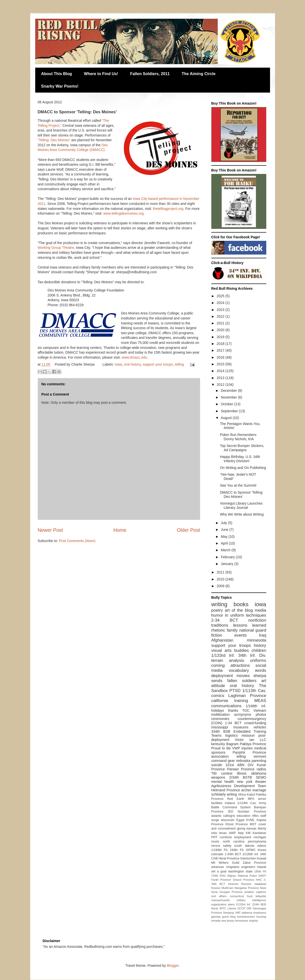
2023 (221, 310)
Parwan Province (241, 769)
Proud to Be (221, 748)
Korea (262, 850)
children (259, 650)
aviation (249, 892)
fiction (217, 635)
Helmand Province (226, 790)
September (230, 411)
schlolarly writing (224, 794)
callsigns (229, 816)
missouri (248, 735)
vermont (260, 756)
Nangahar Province (247, 888)
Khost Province (237, 824)
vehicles (260, 727)
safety (227, 846)
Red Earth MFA (241, 799)
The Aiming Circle (198, 74)
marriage (259, 790)
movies (243, 676)
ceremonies (220, 719)
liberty (262, 829)
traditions (220, 625)
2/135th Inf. (251, 854)
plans (231, 904)
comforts (226, 837)
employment (243, 837)
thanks (233, 710)
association (220, 756)
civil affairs (219, 896)
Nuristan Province (252, 812)
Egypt (240, 820)
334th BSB (221, 731)
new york (245, 782)
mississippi (220, 727)
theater (261, 782)
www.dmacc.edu (134, 357)
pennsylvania (257, 841)
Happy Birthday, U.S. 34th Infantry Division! (240, 459)
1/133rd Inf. (223, 655)
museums (241, 727)
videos (262, 846)
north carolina (234, 841)
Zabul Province (254, 863)
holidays (218, 710)
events (240, 635)
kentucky (218, 744)
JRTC (223, 908)
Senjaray (229, 913)
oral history (132, 364)
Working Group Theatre (56, 248)
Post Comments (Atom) (77, 541)
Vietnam (260, 710)
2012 (221, 385)
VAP (238, 913)
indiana (230, 803)
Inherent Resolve (240, 884)
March (226, 550)
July (224, 523)
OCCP (241, 908)
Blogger (173, 966)
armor (262, 799)
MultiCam (227, 888)
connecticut (237, 896)
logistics (232, 735)
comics (218, 696)
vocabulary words (247, 670)
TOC (246, 710)
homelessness (246, 917)
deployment (222, 676)
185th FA (260, 871)
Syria (215, 892)
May (225, 537)
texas (223, 833)
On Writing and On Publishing (243, 468)
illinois (242, 773)
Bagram (232, 744)
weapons (218, 777)
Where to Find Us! (101, 74)
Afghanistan (222, 640)
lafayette (261, 896)
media (261, 610)
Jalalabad (260, 884)
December (229, 391)
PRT (214, 837)
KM (248, 833)
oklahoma (259, 773)
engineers (248, 867)
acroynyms (243, 714)
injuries (247, 748)
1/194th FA (220, 850)
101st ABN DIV (239, 765)
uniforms (258, 660)
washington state (240, 871)
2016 (221, 357)
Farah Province (221, 880)
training (241, 701)
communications (226, 706)
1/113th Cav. (254, 691)
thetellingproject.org (168, 209)
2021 (221, 323)
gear (231, 761)
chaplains (233, 867)
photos (261, 714)
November (229, 397)
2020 (221, 330)
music (215, 841)
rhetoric (218, 630)
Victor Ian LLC (250, 740)
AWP (232, 833)
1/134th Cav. (247, 803)
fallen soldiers (242, 681)
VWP (236, 748)
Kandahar (259, 833)
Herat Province (229, 858)
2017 (221, 350)
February (228, 557)
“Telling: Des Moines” (54, 140)
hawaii (262, 867)
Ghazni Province (244, 880)
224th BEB (259, 904)
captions (261, 892)
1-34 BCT (233, 723)
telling (179, 364)
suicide (217, 765)
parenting (259, 761)
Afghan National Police (242, 876)
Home (120, 530)
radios (261, 769)
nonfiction (257, 620)
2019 (221, 337)
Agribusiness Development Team (239, 786)
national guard (253, 630)
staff (263, 816)
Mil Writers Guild (225, 863)
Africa (242, 795)
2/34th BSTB (240, 777)
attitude (218, 686)
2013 (221, 378)
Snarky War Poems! (60, 86)
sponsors (218, 752)
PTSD (235, 691)
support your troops (158, 364)
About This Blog (57, 74)
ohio (214, 833)
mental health (223, 782)
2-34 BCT (225, 620)
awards (216, 816)
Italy (241, 833)
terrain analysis (228, 660)
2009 (221, 586)
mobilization (221, 714)
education (244, 816)
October (228, 404)
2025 (221, 296)
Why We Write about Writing (242, 514)
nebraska (243, 761)
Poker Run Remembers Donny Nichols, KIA (238, 437)
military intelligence (251, 900)
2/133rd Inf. (243, 904)
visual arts (221, 650)
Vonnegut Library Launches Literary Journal (241, 505)
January (228, 564)
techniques (256, 615)
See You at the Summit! (238, 485)
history (260, 645)
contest (227, 773)
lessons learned (250, 625)
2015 (221, 364)
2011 (221, 572)
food (250, 896)
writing (219, 604)
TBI (214, 773)
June (225, 530)
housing (261, 917)
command (219, 761)
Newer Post (50, 530)
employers (260, 913)
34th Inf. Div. (252, 655)
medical (260, 748)
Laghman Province (247, 696)
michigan (260, 837)
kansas (252, 829)
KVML (250, 820)
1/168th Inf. (256, 706)
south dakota (244, 846)
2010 (221, 579)
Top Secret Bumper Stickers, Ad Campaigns (242, 448)
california (220, 701)
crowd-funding (255, 723)
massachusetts (221, 900)
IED (231, 812)
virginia (253, 921)
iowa (119, 364)
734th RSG (219, 876)
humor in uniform (228, 615)
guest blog (229, 917)
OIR (249, 908)
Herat (215, 908)
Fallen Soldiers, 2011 (150, 74)
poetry (217, 610)
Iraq (263, 635)
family (232, 630)
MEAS (260, 701)
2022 (221, 316)
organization (219, 904)
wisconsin (228, 820)
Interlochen (248, 858)
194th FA (237, 850)
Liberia (232, 908)
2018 (221, 344)
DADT (262, 876)
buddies (241, 650)
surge (215, 820)
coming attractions (231, 665)
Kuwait (262, 858)
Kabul (251, 795)
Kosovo (216, 888)
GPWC (251, 850)
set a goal (219, 871)
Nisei (263, 888)
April (225, 543)
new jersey (228, 921)
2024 (221, 303)
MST (253, 824)
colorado (217, 854)
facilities (217, 803)
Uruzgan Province (231, 892)
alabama (247, 913)
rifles (255, 816)
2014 (221, 371)
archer (246, 790)
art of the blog (239, 610)
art (264, 681)
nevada (216, 921)
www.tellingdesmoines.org (124, 213)
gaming (216, 917)
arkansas (218, 867)
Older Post (188, 530)
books (241, 604)
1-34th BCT (233, 854)
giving (241, 829)
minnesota (256, 640)
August (227, 418)
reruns (216, 846)
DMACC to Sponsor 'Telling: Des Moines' (241, 494)
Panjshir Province (249, 752)
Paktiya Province (253, 744)
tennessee (242, 921)
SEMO (261, 777)
